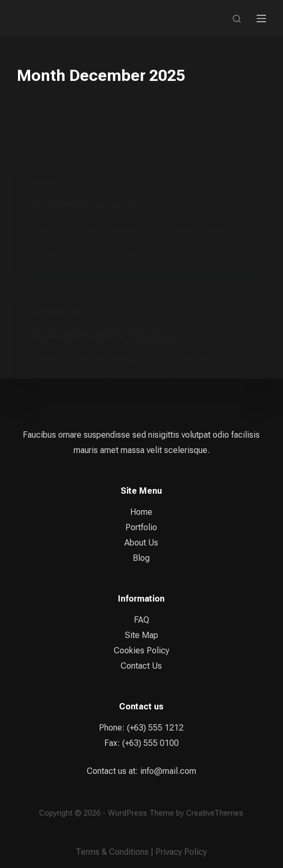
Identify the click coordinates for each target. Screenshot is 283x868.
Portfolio (141, 527)
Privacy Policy (181, 852)
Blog (141, 558)
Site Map (141, 635)
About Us (141, 543)
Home (141, 512)
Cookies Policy (141, 650)
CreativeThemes (215, 813)
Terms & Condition (110, 852)
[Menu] (261, 19)
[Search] (237, 19)
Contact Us (141, 666)
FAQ (141, 620)
